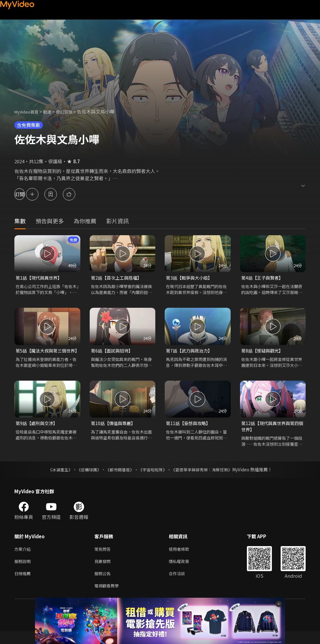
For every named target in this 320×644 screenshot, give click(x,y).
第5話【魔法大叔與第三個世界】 (45, 355)
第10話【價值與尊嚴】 (115, 431)
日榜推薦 (24, 585)
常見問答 (104, 559)
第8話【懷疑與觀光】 (264, 351)
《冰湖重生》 (55, 479)
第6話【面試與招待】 (113, 351)
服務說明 (24, 572)
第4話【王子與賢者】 (264, 278)
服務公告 (104, 585)
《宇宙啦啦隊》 (153, 479)
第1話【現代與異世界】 (40, 278)
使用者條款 (184, 559)
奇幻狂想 (71, 112)
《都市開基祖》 (118, 479)
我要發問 (104, 572)
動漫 (52, 112)
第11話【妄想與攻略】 (190, 431)
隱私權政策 (184, 572)
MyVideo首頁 (29, 112)
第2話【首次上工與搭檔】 (118, 278)
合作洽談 (182, 585)
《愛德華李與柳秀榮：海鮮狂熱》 (206, 479)
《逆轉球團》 (85, 479)
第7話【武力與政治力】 (191, 351)
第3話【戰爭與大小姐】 (191, 278)
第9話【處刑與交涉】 (38, 431)
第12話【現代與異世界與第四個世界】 (272, 435)
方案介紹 (24, 559)
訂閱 (27, 194)
